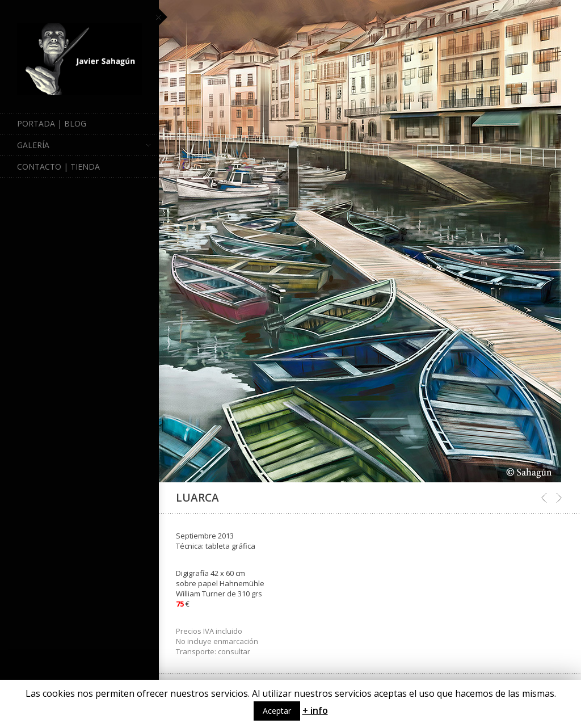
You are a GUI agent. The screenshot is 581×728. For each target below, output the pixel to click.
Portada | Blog (52, 123)
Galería (84, 145)
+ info (315, 710)
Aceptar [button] (277, 711)
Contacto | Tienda (58, 167)
